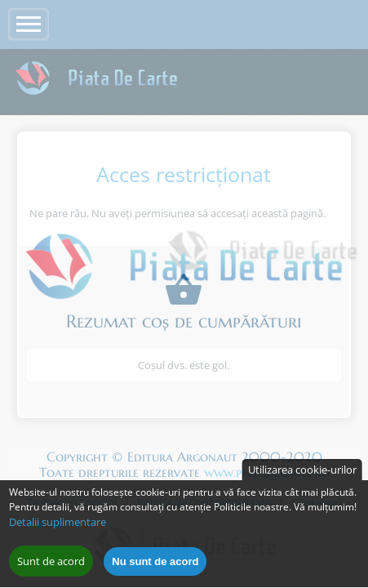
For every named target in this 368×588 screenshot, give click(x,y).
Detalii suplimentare (58, 529)
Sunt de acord (51, 568)
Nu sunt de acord (155, 569)
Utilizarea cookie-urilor (302, 477)
